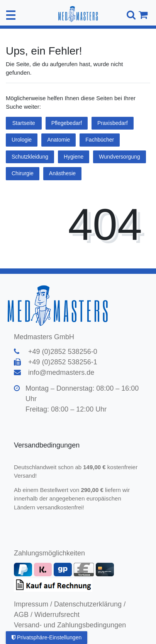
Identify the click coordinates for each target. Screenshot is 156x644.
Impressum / (33, 604)
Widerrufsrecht (57, 615)
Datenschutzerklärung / (90, 604)
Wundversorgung (119, 157)
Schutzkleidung (30, 157)
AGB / (23, 615)
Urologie (22, 140)
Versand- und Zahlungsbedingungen (70, 625)
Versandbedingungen (48, 445)
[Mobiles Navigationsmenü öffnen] (11, 15)
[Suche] (130, 15)
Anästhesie (62, 173)
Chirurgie (23, 173)
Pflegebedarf (67, 123)
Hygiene (74, 157)
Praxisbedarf (113, 123)
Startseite (24, 123)
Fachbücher (100, 140)
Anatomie (58, 140)
